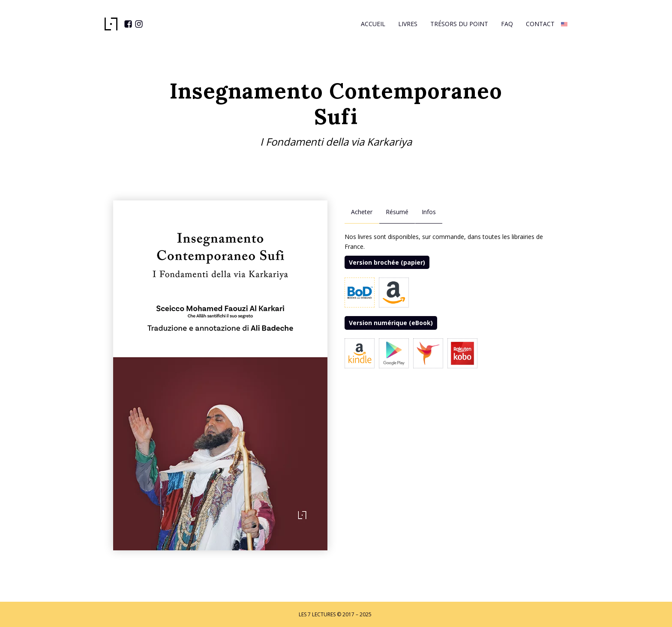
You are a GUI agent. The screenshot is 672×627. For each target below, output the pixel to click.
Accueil (373, 24)
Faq (507, 24)
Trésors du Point (459, 24)
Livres (408, 24)
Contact (540, 24)
